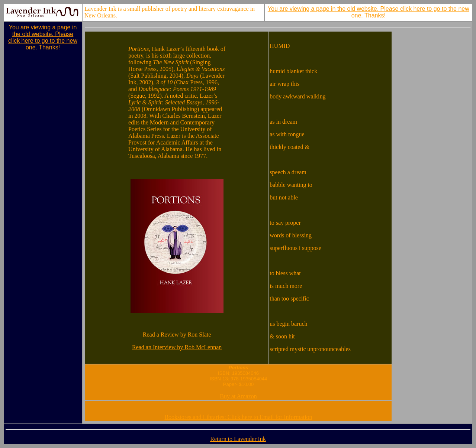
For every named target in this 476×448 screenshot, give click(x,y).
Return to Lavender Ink (238, 439)
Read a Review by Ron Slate (177, 335)
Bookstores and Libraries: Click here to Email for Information (238, 417)
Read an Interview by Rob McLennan (177, 347)
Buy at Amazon (238, 396)
